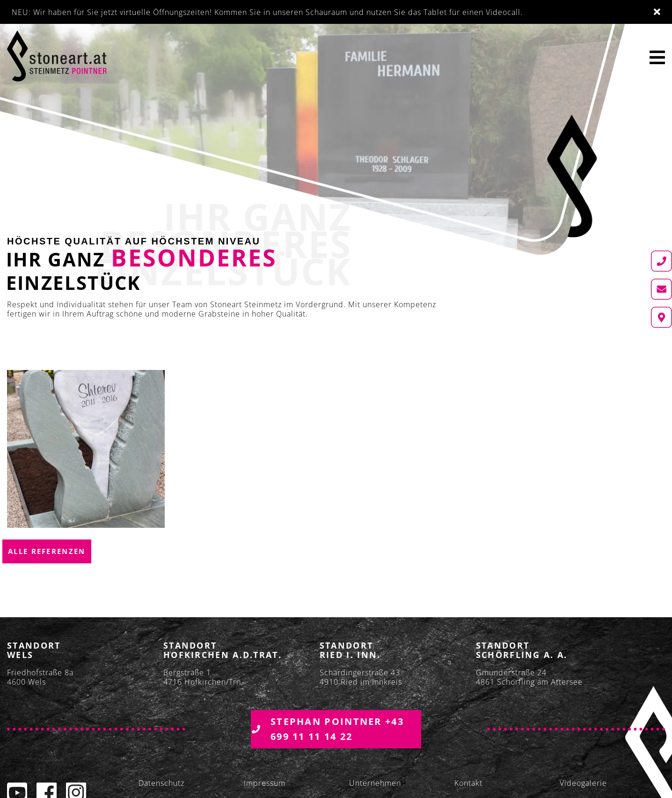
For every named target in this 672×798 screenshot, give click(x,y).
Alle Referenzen (47, 551)
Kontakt (468, 783)
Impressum (265, 783)
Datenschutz (161, 783)
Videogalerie (583, 783)
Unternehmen (375, 783)
